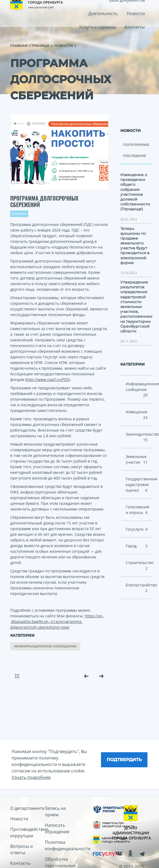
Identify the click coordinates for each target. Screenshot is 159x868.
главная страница (30, 45)
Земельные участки (137, 459)
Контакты (135, 27)
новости (64, 45)
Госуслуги (137, 529)
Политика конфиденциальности (62, 845)
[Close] (124, 760)
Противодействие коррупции (28, 832)
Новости (136, 13)
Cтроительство (139, 566)
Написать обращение (57, 828)
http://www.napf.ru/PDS (48, 379)
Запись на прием (55, 811)
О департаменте (27, 808)
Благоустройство (139, 588)
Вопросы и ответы (21, 849)
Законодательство (139, 437)
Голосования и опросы (138, 510)
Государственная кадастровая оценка (139, 485)
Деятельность (103, 13)
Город (137, 546)
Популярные (136, 145)
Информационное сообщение (45, 646)
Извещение (137, 415)
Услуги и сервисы (97, 27)
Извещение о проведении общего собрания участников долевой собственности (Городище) (135, 192)
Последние (134, 156)
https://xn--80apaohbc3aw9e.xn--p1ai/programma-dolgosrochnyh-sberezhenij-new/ (57, 622)
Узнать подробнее (31, 777)
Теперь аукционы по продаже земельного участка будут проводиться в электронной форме (135, 246)
